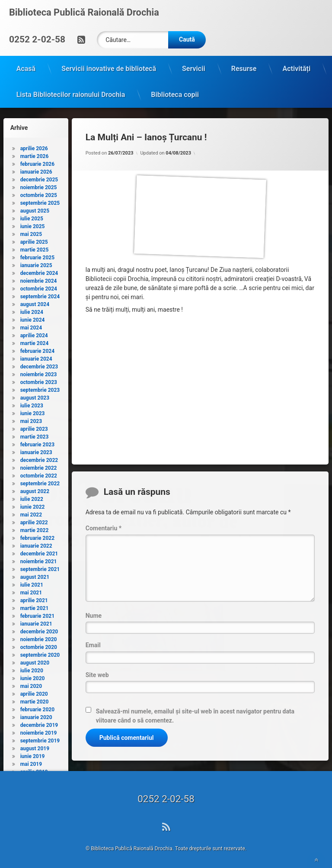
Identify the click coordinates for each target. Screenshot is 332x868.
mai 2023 (31, 419)
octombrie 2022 (39, 474)
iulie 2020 (32, 669)
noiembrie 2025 (39, 186)
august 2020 (35, 661)
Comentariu (104, 526)
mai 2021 (31, 591)
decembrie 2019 (39, 723)
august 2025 (35, 209)
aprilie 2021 (34, 599)
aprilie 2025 (34, 240)
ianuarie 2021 (36, 622)
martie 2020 (35, 700)
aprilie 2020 (34, 692)
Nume (94, 614)
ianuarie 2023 (36, 451)
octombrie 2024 (39, 287)
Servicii (194, 67)
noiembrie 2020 (39, 638)
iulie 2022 (32, 497)
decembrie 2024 (39, 271)
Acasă (26, 67)
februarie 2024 (37, 349)
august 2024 (35, 303)
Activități (296, 67)
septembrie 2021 (40, 568)
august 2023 (35, 396)
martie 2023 (35, 435)
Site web (97, 673)
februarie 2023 (37, 443)
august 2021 (35, 575)
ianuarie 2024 (36, 357)
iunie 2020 (33, 677)
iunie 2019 (33, 755)
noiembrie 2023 (39, 373)
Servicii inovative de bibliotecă (109, 67)
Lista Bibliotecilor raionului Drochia (71, 93)
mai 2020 (31, 684)
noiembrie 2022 (39, 466)
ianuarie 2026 (36, 170)
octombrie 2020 (39, 645)
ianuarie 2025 (36, 264)
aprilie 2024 (34, 334)
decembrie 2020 (39, 630)
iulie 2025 (32, 217)
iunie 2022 (33, 505)
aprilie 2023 (34, 427)
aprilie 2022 (34, 521)
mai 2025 (31, 232)
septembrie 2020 (40, 653)
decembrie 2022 (39, 458)
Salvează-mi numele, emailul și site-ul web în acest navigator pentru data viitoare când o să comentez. (195, 714)
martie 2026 (35, 155)
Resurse (244, 67)
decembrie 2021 (39, 552)
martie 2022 (35, 529)
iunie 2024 (33, 318)
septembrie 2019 (40, 739)
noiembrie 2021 (39, 560)
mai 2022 (31, 513)
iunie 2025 (33, 225)
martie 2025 (35, 248)
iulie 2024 (32, 310)
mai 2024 (31, 326)
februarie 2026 (37, 162)
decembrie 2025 (39, 178)
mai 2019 (31, 762)
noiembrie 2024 (39, 279)
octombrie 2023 (39, 381)
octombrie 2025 (39, 194)
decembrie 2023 (39, 365)
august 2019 (35, 747)
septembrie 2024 (40, 295)
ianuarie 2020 (36, 716)
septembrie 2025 (40, 201)
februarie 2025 (37, 256)
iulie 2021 (32, 583)
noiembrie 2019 (39, 731)
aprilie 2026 (34, 147)
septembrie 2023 (40, 388)
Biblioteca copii (175, 93)
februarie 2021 (37, 614)
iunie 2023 (33, 412)
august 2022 (35, 490)
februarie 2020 (37, 708)
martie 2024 (35, 342)
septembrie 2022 (40, 482)
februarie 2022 (37, 536)
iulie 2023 (32, 404)
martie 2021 (35, 607)
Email (93, 643)
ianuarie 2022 (36, 544)
